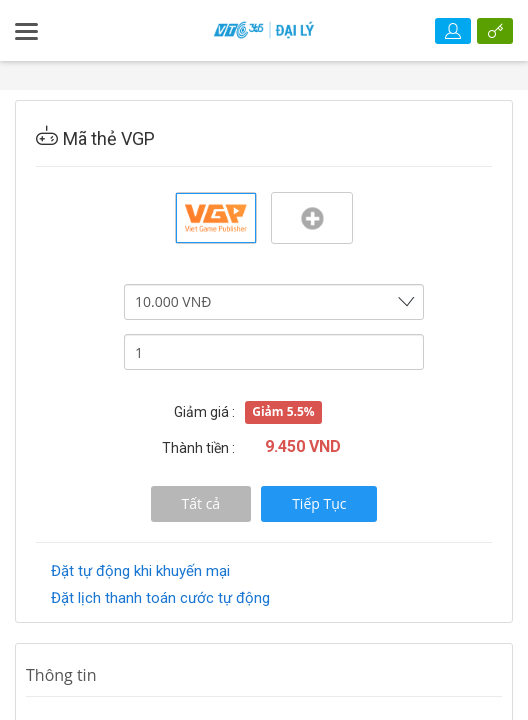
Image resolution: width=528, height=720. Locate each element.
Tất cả (201, 503)
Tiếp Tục (319, 503)
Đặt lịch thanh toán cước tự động (160, 598)
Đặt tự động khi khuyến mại (140, 571)
